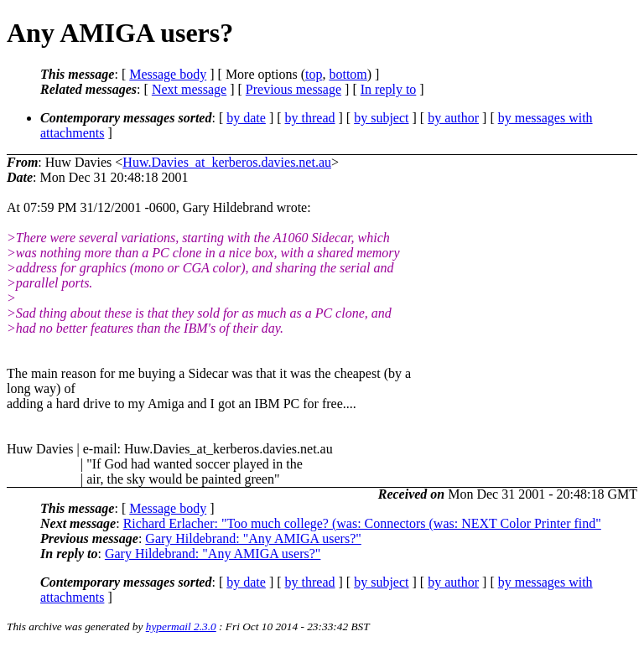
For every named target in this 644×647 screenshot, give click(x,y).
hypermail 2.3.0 (181, 626)
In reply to (389, 89)
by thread (310, 118)
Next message (189, 89)
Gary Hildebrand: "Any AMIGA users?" (253, 538)
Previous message (293, 89)
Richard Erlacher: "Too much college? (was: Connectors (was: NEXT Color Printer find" (362, 523)
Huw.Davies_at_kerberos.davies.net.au (227, 162)
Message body (168, 74)
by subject (381, 118)
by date (246, 118)
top (314, 74)
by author (453, 118)
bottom (348, 74)
